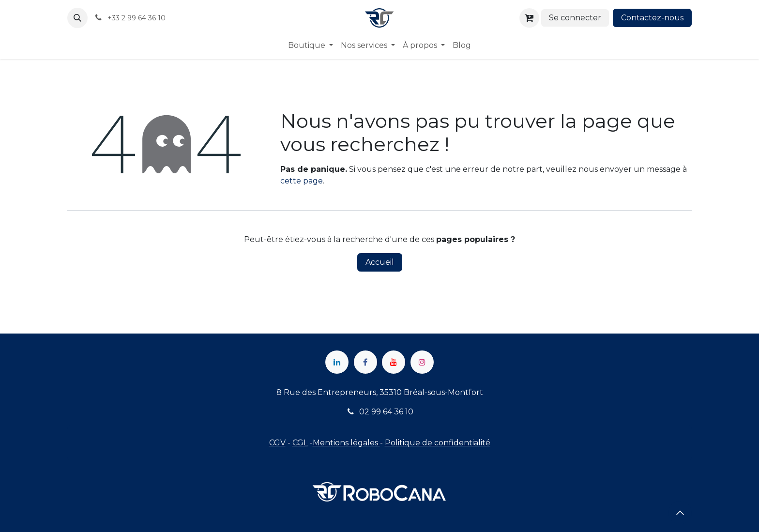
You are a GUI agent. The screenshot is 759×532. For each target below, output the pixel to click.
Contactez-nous (652, 18)
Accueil (380, 262)
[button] (77, 18)
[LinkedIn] (337, 362)
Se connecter (575, 18)
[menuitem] (311, 46)
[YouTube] (394, 362)
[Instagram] (422, 362)
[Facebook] (365, 362)
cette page (302, 181)
